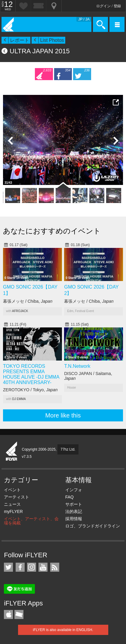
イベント (12, 490)
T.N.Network (77, 366)
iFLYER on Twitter (8, 567)
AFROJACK (20, 311)
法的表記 (74, 511)
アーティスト (17, 497)
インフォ (74, 490)
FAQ (69, 497)
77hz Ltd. (68, 449)
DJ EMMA (19, 399)
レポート (20, 40)
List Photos (52, 40)
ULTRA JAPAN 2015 (40, 51)
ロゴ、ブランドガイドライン (93, 526)
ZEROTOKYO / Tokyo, (30, 390)
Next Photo (115, 141)
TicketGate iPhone (19, 614)
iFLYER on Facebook (20, 567)
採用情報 (74, 519)
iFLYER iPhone (8, 614)
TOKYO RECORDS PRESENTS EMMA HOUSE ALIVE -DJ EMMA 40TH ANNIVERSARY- (31, 374)
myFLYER (13, 511)
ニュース (12, 504)
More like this (63, 415)
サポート (74, 504)
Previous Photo (11, 141)
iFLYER (12, 452)
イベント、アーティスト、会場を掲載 (31, 521)
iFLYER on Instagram (32, 567)
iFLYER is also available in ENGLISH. (63, 630)
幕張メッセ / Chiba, (28, 301)
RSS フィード (55, 567)
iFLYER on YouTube (43, 567)
